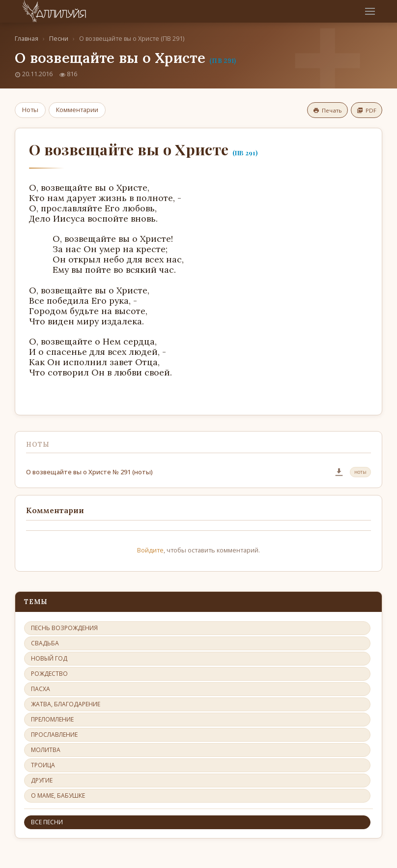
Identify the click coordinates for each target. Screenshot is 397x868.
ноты (360, 472)
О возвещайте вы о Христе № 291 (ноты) (89, 472)
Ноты (30, 110)
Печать (327, 110)
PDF (367, 110)
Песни (59, 39)
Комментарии (77, 110)
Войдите (150, 550)
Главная (27, 39)
